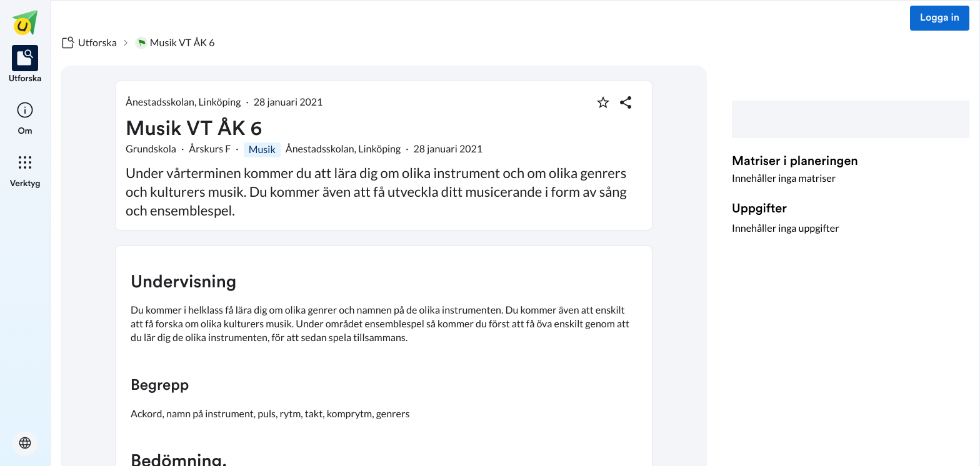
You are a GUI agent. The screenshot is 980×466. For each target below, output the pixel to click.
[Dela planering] (626, 102)
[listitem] (25, 65)
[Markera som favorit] (603, 102)
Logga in (940, 18)
